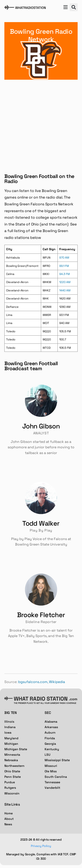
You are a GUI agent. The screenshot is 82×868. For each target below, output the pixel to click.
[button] (65, 8)
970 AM (64, 258)
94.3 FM (65, 274)
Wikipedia (57, 682)
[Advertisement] (41, 123)
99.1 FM (64, 266)
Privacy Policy (41, 846)
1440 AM (65, 290)
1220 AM (65, 282)
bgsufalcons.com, (33, 682)
